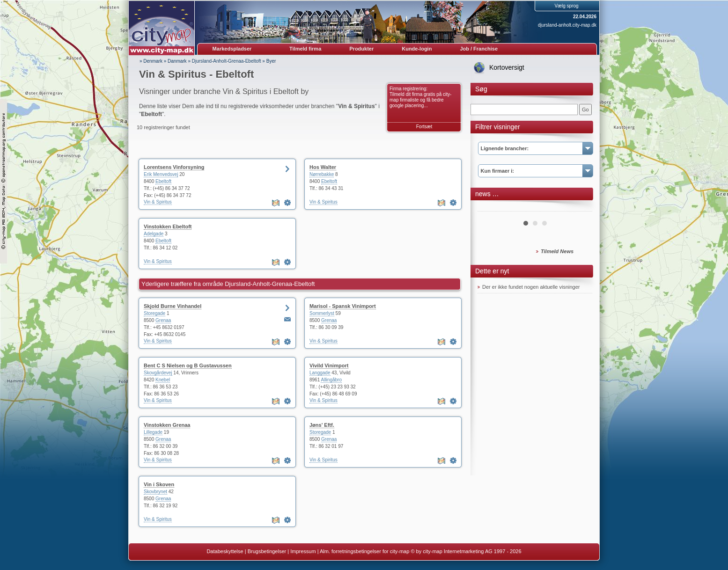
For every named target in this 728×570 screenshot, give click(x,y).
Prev (490, 208)
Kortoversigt (507, 67)
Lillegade (153, 432)
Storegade (154, 313)
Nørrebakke (322, 174)
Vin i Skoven (159, 484)
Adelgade (154, 234)
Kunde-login (417, 49)
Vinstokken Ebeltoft (168, 227)
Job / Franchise (479, 49)
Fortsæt (424, 127)
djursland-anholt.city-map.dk (567, 25)
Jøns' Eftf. (322, 425)
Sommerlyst (322, 313)
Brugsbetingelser (267, 551)
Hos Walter (323, 167)
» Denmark (151, 61)
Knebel (163, 380)
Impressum (303, 551)
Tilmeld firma (305, 49)
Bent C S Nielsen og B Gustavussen (188, 365)
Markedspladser (232, 49)
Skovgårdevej (158, 373)
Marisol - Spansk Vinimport (343, 306)
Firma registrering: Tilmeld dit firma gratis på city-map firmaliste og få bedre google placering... (420, 97)
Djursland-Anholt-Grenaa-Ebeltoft (227, 61)
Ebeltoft (163, 181)
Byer (271, 61)
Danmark (177, 61)
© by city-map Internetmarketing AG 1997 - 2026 (466, 551)
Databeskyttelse (225, 551)
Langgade (320, 373)
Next (580, 208)
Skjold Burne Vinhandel (173, 306)
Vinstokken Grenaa (167, 425)
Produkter (361, 49)
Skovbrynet (155, 492)
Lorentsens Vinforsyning (174, 167)
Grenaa (163, 320)
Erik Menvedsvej (161, 174)
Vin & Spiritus (158, 202)
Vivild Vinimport (329, 365)
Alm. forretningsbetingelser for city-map (364, 551)
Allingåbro (331, 380)
